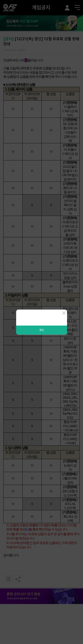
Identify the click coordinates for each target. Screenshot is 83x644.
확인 (42, 330)
